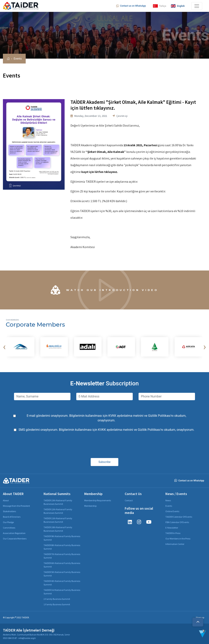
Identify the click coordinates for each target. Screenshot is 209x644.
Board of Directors (12, 517)
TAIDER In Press (173, 533)
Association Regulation (14, 533)
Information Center (175, 544)
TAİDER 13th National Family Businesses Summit (58, 502)
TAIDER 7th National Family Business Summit (62, 556)
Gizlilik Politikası (159, 416)
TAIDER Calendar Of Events (179, 517)
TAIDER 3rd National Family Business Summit (62, 592)
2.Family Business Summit (57, 599)
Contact (129, 500)
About (6, 500)
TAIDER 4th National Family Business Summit (62, 583)
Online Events (172, 511)
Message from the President (16, 506)
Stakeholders (9, 511)
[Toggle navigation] (197, 6)
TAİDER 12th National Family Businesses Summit (58, 511)
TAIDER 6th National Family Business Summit (62, 565)
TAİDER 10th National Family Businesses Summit (58, 529)
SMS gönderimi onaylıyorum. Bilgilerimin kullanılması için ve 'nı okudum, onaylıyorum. (106, 430)
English (178, 6)
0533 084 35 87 (10, 638)
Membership (90, 506)
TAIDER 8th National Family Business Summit (62, 547)
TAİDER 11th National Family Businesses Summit (58, 520)
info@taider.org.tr (27, 638)
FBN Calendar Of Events (177, 522)
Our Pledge (8, 522)
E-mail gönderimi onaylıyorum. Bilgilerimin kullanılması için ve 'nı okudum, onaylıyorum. (106, 418)
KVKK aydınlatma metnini (126, 416)
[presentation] (4, 347)
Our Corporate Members (15, 539)
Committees (9, 528)
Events (18, 59)
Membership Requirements (98, 500)
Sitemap (200, 617)
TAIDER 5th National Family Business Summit (62, 574)
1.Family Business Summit (57, 604)
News (168, 500)
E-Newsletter (172, 528)
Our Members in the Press (178, 539)
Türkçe (160, 6)
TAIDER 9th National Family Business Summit (62, 538)
